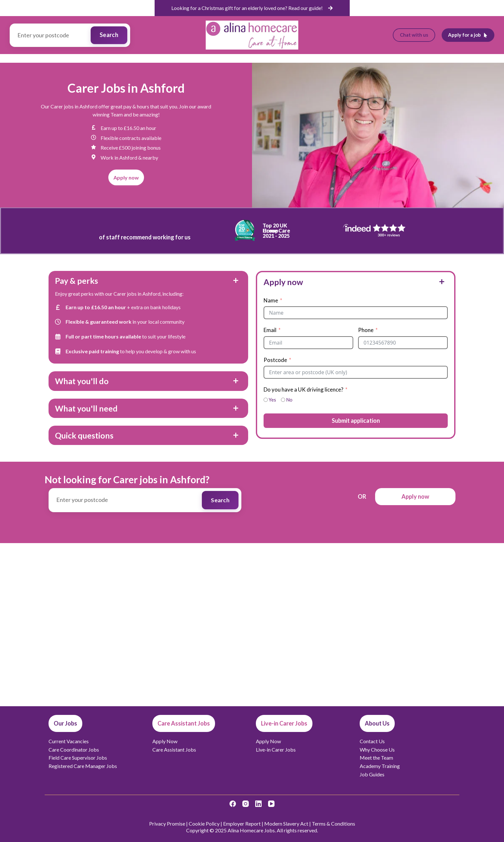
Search (109, 35)
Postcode (275, 360)
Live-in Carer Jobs (304, 58)
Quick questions (84, 435)
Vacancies (195, 58)
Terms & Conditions (333, 823)
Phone (366, 330)
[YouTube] (271, 804)
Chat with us (414, 35)
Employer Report (242, 823)
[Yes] (266, 400)
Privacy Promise (167, 823)
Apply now (283, 282)
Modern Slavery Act (286, 823)
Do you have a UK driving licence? (303, 389)
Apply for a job (468, 35)
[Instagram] (246, 804)
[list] (252, 8)
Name (271, 300)
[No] (283, 400)
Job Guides (348, 58)
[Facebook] (233, 804)
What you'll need (86, 408)
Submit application (356, 421)
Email (270, 330)
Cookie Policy (204, 823)
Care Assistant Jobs (244, 58)
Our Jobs (158, 58)
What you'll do (82, 381)
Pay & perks (76, 281)
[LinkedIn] (258, 804)
